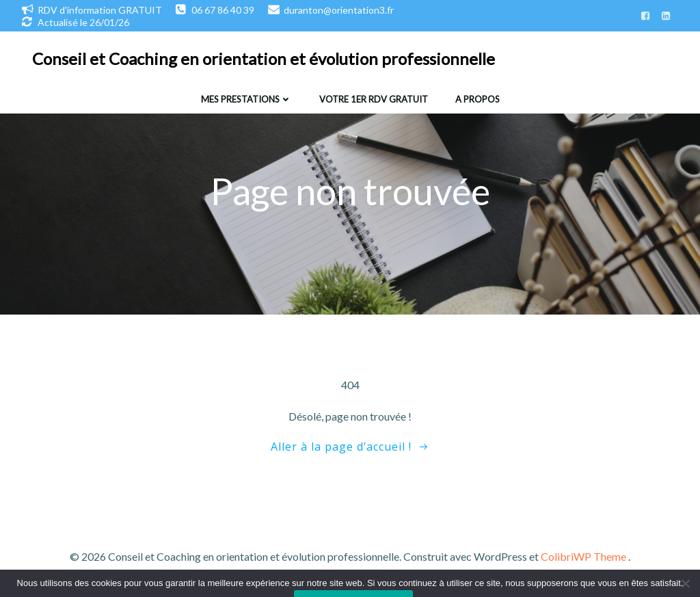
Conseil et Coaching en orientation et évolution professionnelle (264, 58)
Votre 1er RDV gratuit (374, 99)
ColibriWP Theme (583, 556)
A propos (477, 99)
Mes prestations (246, 99)
